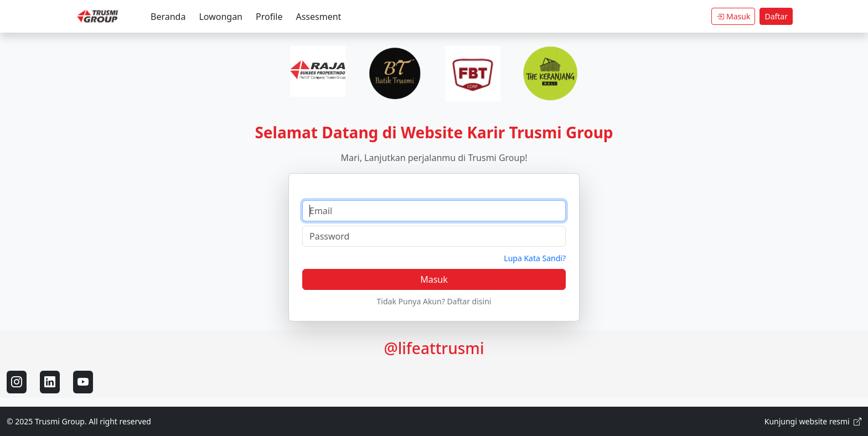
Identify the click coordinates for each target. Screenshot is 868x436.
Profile (269, 17)
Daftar (776, 16)
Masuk (733, 16)
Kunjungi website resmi (813, 421)
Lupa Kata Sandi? (535, 258)
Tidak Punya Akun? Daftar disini (434, 301)
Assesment (318, 17)
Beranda (168, 17)
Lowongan (221, 17)
